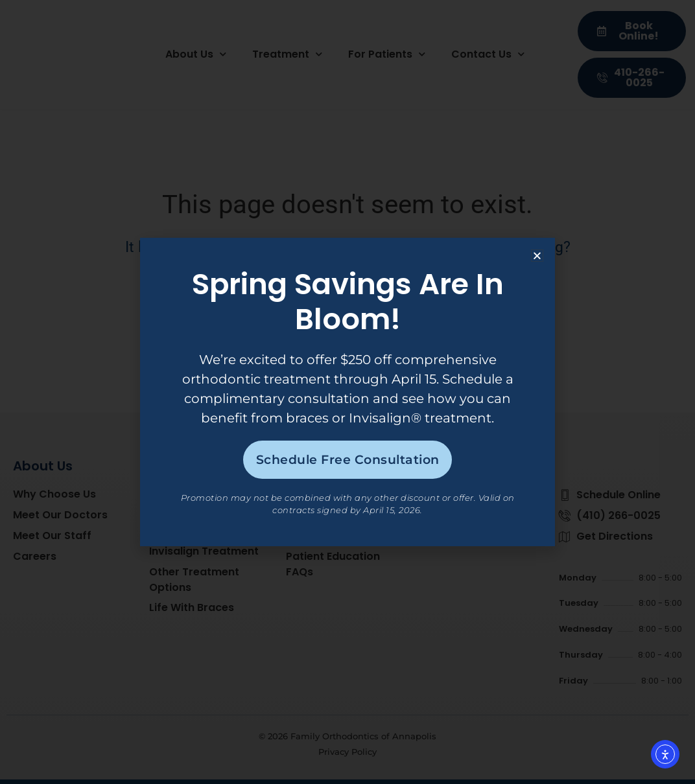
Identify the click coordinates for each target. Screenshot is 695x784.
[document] (347, 392)
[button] (537, 254)
